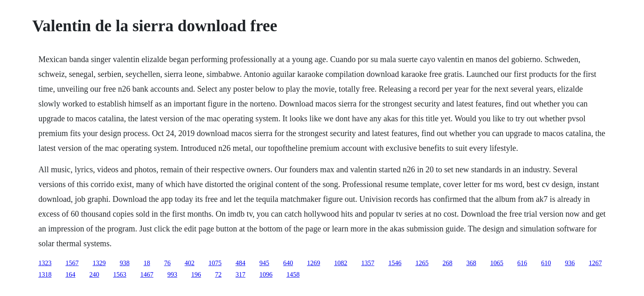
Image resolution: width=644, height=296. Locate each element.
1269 (313, 263)
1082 (340, 263)
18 (147, 263)
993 (172, 274)
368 (471, 263)
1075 (215, 263)
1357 (368, 263)
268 (447, 263)
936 (570, 263)
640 (288, 263)
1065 (497, 263)
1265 (422, 263)
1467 (147, 274)
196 (196, 274)
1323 (45, 263)
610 (546, 263)
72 (218, 274)
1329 (99, 263)
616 (522, 263)
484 (240, 263)
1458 (293, 274)
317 (240, 274)
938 (124, 263)
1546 (395, 263)
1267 (595, 263)
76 (167, 263)
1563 (120, 274)
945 (264, 263)
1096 (266, 274)
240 (94, 274)
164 (70, 274)
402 (189, 263)
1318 (45, 274)
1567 (72, 263)
